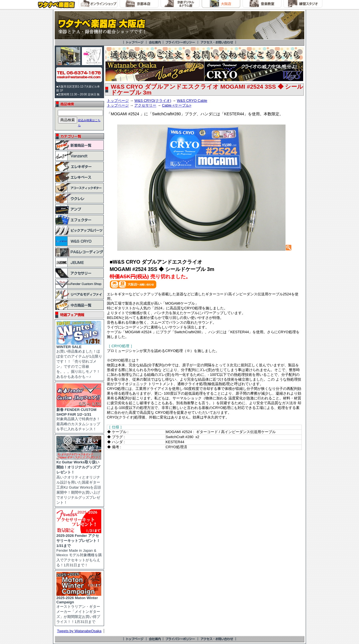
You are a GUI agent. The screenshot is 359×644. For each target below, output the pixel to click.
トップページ (118, 101)
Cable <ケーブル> (177, 105)
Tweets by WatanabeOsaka (79, 631)
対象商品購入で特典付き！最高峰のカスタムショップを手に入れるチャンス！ (79, 418)
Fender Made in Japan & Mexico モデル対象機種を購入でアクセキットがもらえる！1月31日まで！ (79, 548)
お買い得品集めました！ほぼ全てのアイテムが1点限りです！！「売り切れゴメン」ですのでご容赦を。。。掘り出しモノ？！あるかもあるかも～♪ (79, 360)
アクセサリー (145, 105)
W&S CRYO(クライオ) (153, 101)
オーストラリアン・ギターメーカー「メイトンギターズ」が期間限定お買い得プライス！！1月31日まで (79, 608)
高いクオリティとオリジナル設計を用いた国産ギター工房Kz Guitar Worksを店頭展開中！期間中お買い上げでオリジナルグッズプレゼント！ (79, 480)
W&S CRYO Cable (192, 101)
